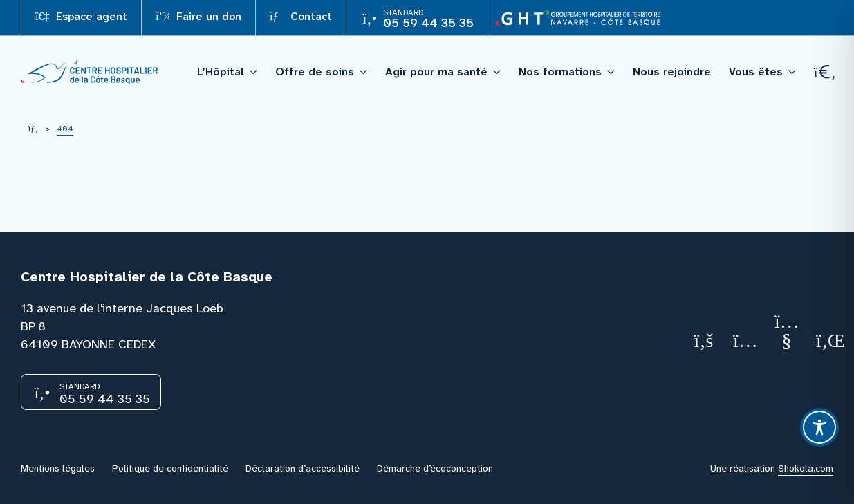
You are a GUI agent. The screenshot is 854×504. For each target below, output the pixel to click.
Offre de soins (315, 72)
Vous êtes (756, 72)
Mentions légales (58, 468)
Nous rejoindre (672, 72)
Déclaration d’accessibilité (303, 468)
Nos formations (560, 72)
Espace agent (81, 16)
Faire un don (198, 16)
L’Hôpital (221, 72)
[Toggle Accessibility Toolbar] (819, 427)
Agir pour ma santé (436, 72)
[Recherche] (824, 72)
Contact (301, 16)
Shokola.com (806, 468)
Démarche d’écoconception (435, 468)
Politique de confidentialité (170, 468)
